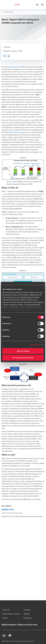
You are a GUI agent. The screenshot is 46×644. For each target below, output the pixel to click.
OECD (15, 182)
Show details (35, 344)
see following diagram (18, 132)
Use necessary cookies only (23, 358)
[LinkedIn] (4, 635)
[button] (5, 56)
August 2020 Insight (13, 67)
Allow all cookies (23, 351)
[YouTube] (10, 635)
